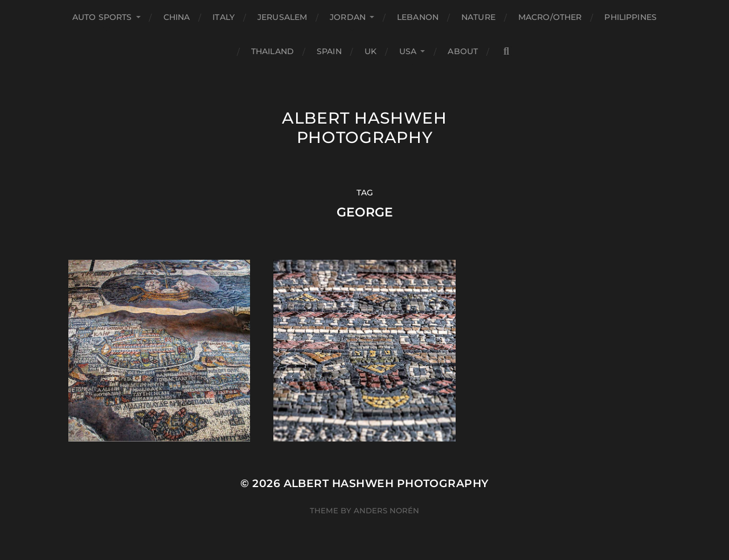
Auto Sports (102, 17)
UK (370, 51)
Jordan (348, 17)
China (177, 17)
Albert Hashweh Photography (364, 128)
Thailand (273, 51)
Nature (478, 17)
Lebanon (418, 17)
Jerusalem (282, 17)
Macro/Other (550, 17)
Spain (329, 51)
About (463, 51)
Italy (224, 17)
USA (408, 51)
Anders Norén (386, 510)
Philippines (630, 17)
